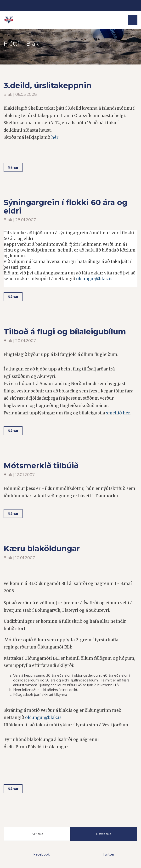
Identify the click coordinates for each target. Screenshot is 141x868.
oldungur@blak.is (94, 279)
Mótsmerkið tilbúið (41, 466)
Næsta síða (104, 834)
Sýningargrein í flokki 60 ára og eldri (65, 207)
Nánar (13, 167)
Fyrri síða (37, 834)
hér (55, 137)
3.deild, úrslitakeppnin (48, 85)
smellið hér (118, 413)
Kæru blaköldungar (42, 549)
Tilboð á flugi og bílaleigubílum (65, 332)
